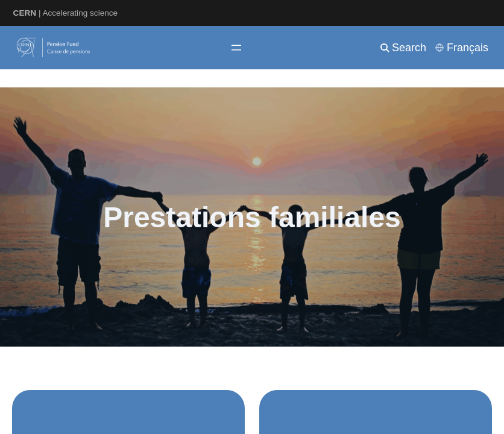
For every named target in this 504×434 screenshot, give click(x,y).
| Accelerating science (66, 13)
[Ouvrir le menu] (236, 48)
